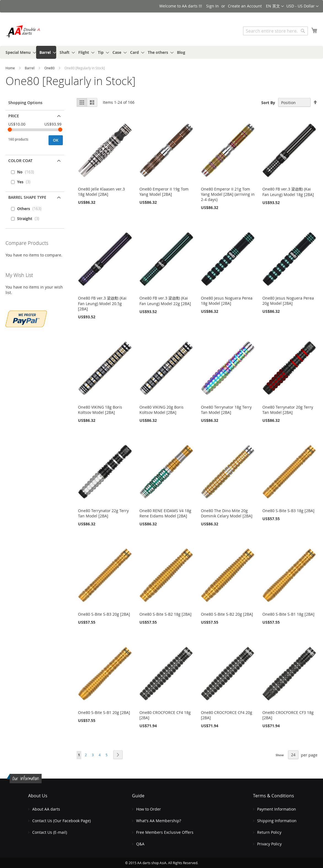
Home (11, 68)
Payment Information (277, 809)
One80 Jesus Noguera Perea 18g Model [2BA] (227, 301)
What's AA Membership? (159, 821)
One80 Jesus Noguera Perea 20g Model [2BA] (288, 301)
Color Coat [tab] (20, 161)
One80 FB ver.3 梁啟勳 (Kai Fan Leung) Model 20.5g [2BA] (102, 303)
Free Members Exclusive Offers (165, 832)
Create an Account (245, 6)
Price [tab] (14, 116)
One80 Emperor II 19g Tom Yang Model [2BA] (164, 192)
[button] (302, 6)
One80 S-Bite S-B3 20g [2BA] (104, 614)
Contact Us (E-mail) (50, 832)
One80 (50, 68)
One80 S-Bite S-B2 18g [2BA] (165, 614)
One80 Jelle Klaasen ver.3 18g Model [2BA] (101, 192)
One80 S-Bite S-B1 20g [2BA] (104, 712)
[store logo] (29, 32)
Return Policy (269, 832)
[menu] (161, 52)
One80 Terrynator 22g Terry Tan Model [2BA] (103, 513)
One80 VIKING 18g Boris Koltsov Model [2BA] (100, 410)
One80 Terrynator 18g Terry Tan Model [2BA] (226, 410)
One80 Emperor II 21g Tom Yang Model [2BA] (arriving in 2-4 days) (228, 194)
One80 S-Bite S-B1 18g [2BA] (288, 614)
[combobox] (275, 31)
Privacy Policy (269, 844)
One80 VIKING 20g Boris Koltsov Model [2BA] (161, 410)
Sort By (268, 103)
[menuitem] (19, 52)
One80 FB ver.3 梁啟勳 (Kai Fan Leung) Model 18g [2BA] (288, 192)
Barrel (30, 68)
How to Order (149, 809)
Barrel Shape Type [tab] (27, 197)
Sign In (212, 6)
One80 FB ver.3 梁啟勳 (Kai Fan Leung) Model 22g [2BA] (165, 301)
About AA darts (46, 809)
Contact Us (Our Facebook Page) (61, 821)
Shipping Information (277, 821)
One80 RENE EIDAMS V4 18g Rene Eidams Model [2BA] (165, 513)
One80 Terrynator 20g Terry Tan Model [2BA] (288, 410)
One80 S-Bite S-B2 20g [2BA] (227, 614)
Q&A (140, 844)
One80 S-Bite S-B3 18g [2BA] (288, 511)
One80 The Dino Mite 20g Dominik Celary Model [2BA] (227, 513)
